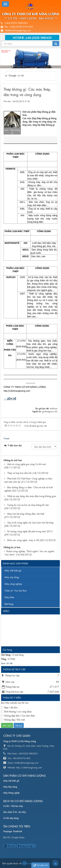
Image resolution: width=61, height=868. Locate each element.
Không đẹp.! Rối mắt (13, 720)
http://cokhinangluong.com (17, 391)
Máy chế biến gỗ (13, 570)
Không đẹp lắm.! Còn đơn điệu (18, 715)
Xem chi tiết (7, 663)
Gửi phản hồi (40, 865)
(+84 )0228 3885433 (39, 37)
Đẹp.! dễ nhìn (9, 707)
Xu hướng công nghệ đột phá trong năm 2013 (30, 531)
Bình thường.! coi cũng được (17, 711)
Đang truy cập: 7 (26, 846)
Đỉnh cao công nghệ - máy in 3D (23, 540)
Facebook (17, 831)
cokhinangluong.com (24, 863)
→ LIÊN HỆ (10, 398)
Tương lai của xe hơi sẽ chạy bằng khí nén (28, 505)
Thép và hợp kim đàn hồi (20, 473)
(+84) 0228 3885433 (16, 23)
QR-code (10, 846)
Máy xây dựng (12, 577)
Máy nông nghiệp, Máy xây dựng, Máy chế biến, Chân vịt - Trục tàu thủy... (13, 67)
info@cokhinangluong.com (18, 30)
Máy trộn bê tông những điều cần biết (26, 513)
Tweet (6, 438)
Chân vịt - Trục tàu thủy (16, 590)
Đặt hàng (9, 604)
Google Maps (18, 837)
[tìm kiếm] (26, 76)
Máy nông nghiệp (13, 584)
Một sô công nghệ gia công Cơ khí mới (27, 464)
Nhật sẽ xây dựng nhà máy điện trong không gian (32, 496)
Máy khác (10, 597)
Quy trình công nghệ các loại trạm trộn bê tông (30, 522)
